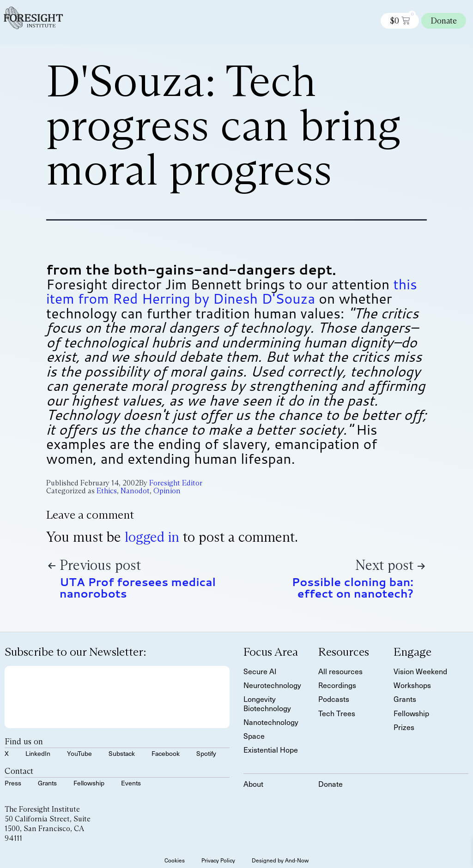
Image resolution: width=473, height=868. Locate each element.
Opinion (167, 491)
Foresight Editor (176, 483)
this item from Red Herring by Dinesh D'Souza (232, 291)
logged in (152, 537)
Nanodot (135, 491)
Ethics (107, 491)
